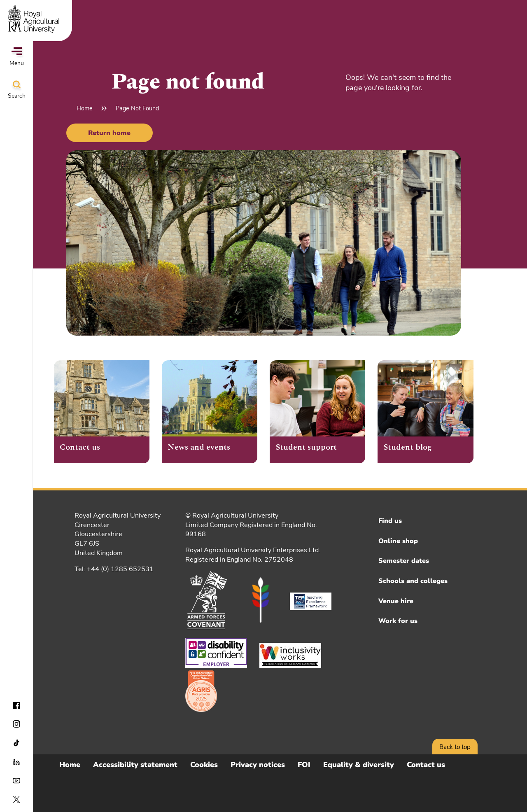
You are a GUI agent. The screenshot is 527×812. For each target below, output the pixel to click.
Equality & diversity (359, 765)
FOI (304, 765)
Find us (390, 521)
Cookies (204, 765)
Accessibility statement (135, 765)
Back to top (455, 747)
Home (85, 108)
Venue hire (396, 601)
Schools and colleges (413, 581)
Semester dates (404, 561)
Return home (109, 133)
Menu (17, 57)
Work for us (398, 621)
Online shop (398, 541)
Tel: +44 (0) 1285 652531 (114, 569)
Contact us (426, 765)
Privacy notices (258, 765)
